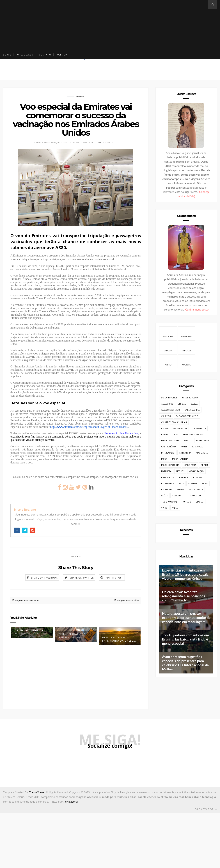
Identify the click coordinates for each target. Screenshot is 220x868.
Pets (181, 483)
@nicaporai (71, 802)
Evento (188, 440)
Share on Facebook (44, 578)
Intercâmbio (168, 453)
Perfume (198, 477)
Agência (62, 55)
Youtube (186, 361)
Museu (204, 465)
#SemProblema (190, 398)
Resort (180, 489)
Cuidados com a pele (187, 416)
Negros (180, 471)
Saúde (164, 496)
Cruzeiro (166, 416)
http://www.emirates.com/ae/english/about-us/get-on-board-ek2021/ (89, 427)
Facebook (168, 333)
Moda (164, 459)
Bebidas (182, 404)
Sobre (7, 55)
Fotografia (203, 440)
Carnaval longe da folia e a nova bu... (29, 632)
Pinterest (186, 347)
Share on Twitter (82, 578)
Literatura (185, 453)
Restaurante (196, 489)
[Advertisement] (89, 25)
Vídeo (175, 508)
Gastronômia (169, 447)
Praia (205, 483)
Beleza (194, 404)
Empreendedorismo (194, 434)
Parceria (184, 477)
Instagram (186, 333)
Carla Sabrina (192, 410)
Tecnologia (195, 496)
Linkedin (168, 347)
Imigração (198, 447)
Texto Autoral (169, 502)
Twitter (168, 361)
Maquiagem (202, 453)
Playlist (193, 483)
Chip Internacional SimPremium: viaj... (73, 636)
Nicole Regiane (25, 510)
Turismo (187, 502)
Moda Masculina (170, 465)
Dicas (176, 434)
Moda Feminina (180, 459)
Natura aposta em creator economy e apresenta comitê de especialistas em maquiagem (186, 618)
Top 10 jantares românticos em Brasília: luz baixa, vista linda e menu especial (185, 639)
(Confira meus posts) (197, 309)
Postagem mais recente (25, 600)
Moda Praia (190, 465)
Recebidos (167, 489)
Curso (165, 434)
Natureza (166, 471)
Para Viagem (25, 55)
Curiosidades (199, 428)
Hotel (184, 447)
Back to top (206, 809)
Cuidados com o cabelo (174, 428)
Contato (45, 55)
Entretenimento (170, 440)
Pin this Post (114, 578)
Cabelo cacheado (171, 410)
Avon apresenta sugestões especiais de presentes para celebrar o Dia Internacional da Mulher (185, 663)
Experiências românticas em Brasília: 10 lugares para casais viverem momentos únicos (185, 574)
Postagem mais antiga (127, 600)
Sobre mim (178, 496)
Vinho (164, 508)
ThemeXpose (37, 792)
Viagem (80, 96)
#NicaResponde (169, 398)
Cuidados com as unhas (174, 422)
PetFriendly (168, 483)
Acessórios (167, 404)
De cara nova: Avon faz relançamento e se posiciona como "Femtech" (184, 596)
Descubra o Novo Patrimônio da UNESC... (119, 639)
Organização (196, 471)
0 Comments (106, 143)
